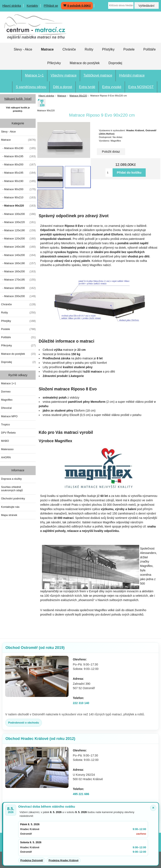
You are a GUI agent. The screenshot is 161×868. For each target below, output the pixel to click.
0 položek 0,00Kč (77, 6)
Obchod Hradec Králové (40, 739)
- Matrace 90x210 (18, 198)
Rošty (89, 49)
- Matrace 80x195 (18, 156)
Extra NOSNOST (141, 87)
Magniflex (7, 400)
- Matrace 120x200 (18, 239)
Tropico (5, 424)
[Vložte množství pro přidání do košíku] (109, 173)
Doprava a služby (11, 479)
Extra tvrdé (87, 87)
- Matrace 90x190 (18, 181)
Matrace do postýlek (85, 63)
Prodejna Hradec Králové (64, 860)
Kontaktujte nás (10, 507)
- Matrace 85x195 (18, 173)
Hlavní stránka (12, 6)
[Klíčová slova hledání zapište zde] (121, 5)
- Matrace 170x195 (18, 280)
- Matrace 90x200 (18, 189)
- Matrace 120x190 (18, 230)
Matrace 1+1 (34, 75)
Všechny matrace (64, 75)
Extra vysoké (112, 87)
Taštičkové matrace (98, 75)
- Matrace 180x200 (18, 288)
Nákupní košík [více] (18, 99)
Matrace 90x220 (78, 96)
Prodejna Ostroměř (32, 860)
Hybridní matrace (132, 75)
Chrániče (69, 49)
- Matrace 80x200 (18, 165)
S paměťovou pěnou (31, 87)
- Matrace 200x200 (18, 296)
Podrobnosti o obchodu (24, 723)
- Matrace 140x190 (18, 247)
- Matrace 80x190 (18, 148)
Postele (129, 49)
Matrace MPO (9, 416)
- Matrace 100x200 (18, 214)
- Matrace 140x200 (18, 255)
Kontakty (32, 6)
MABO (5, 441)
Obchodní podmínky (13, 498)
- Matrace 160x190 (18, 263)
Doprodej (115, 63)
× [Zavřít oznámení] (153, 808)
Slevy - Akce (23, 49)
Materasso (7, 449)
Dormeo (6, 392)
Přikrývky (54, 63)
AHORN (6, 457)
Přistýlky (108, 49)
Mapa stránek (9, 515)
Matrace (62, 96)
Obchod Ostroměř (35, 648)
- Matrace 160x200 (18, 272)
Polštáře (150, 49)
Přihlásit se (51, 6)
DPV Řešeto (8, 433)
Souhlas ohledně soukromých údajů (12, 489)
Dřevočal (6, 408)
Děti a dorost (63, 87)
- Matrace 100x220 (18, 222)
